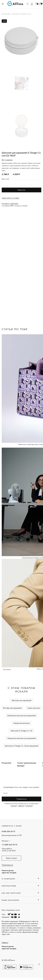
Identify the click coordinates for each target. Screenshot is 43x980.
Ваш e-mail (5, 179)
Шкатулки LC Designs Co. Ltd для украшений (22, 746)
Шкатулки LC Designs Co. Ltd (21, 14)
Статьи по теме (15, 329)
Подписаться (22, 799)
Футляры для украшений (12, 708)
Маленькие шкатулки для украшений (21, 716)
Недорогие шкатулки (21, 723)
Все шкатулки (6, 14)
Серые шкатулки (34, 708)
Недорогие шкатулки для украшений (22, 738)
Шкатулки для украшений (22, 700)
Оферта (5, 943)
